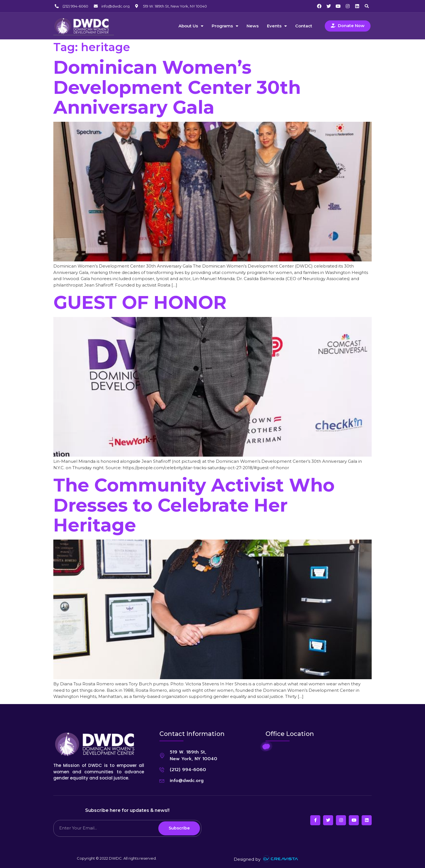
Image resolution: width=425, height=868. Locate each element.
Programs (225, 26)
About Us (191, 26)
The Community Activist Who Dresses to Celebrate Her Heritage (194, 505)
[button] (367, 6)
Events (277, 26)
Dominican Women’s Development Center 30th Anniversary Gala (177, 87)
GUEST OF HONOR (140, 302)
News (253, 26)
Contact (304, 26)
